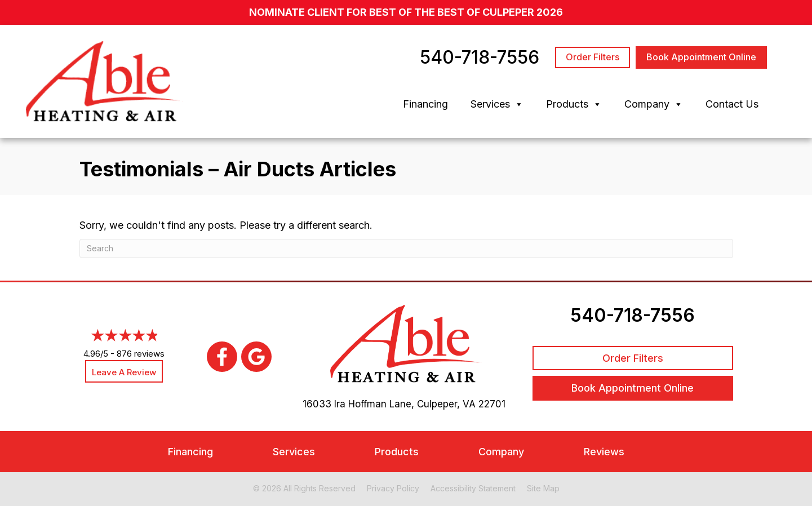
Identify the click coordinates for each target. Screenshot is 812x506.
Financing (425, 104)
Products (574, 104)
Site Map (543, 488)
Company (654, 104)
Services (497, 104)
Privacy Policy (393, 488)
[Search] (406, 248)
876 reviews (141, 354)
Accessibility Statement (473, 488)
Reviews (604, 452)
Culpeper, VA (446, 404)
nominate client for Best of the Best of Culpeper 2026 (406, 12)
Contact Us (732, 104)
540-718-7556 (633, 315)
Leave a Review (124, 372)
